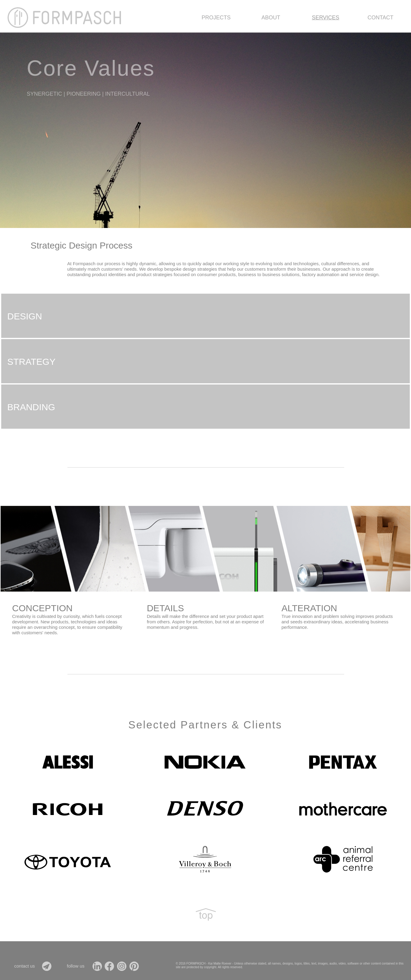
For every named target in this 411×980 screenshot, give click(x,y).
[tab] (205, 316)
